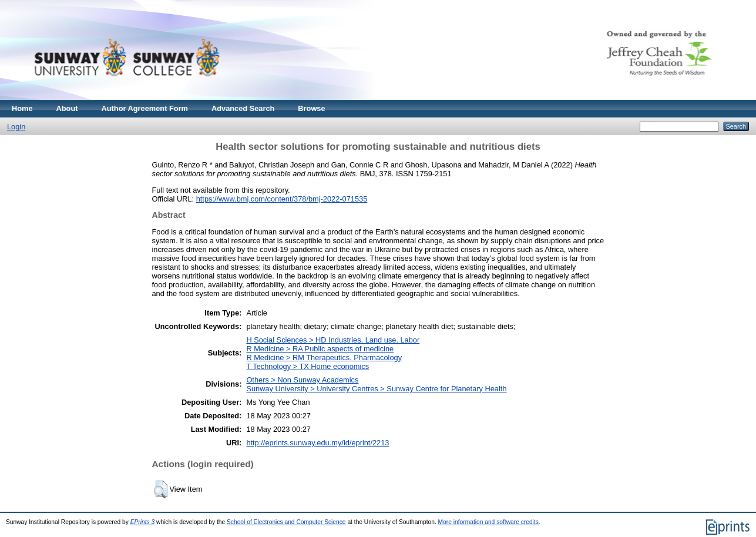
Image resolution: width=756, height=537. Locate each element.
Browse (311, 108)
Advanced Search (243, 108)
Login (16, 127)
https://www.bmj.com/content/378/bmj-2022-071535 (282, 199)
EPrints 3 (143, 522)
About (67, 108)
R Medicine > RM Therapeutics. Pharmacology (324, 358)
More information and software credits (488, 522)
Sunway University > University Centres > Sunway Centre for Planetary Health (376, 389)
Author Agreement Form (145, 108)
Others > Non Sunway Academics (302, 380)
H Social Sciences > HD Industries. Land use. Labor (333, 340)
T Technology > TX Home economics (308, 366)
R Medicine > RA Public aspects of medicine (320, 349)
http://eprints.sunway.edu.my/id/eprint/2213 (317, 443)
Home (22, 108)
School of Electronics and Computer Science (286, 522)
